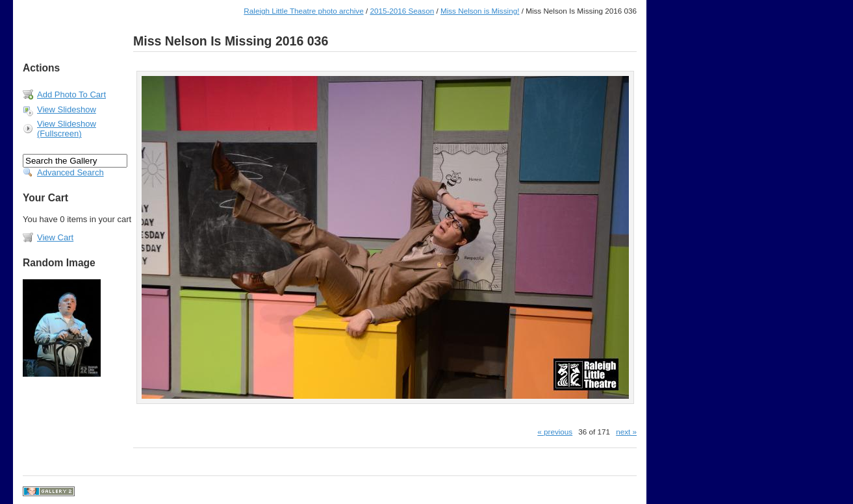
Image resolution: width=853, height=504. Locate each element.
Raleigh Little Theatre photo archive (303, 11)
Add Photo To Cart (71, 94)
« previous (555, 432)
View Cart (55, 237)
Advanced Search (70, 172)
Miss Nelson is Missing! (480, 11)
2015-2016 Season (402, 11)
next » (626, 432)
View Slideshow (67, 109)
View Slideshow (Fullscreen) (67, 129)
